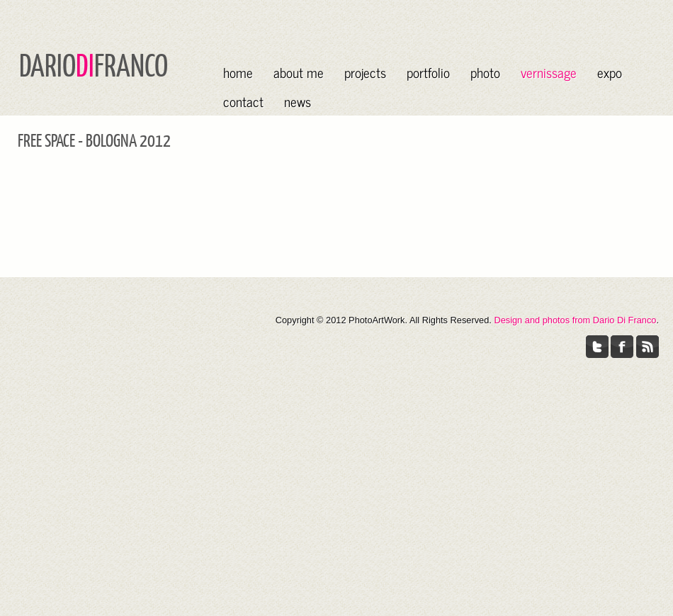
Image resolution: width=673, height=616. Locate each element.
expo (610, 72)
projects (365, 72)
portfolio (428, 72)
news (298, 101)
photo (485, 72)
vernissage (549, 72)
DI (85, 65)
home (238, 72)
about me (299, 72)
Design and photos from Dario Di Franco (575, 320)
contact (243, 101)
